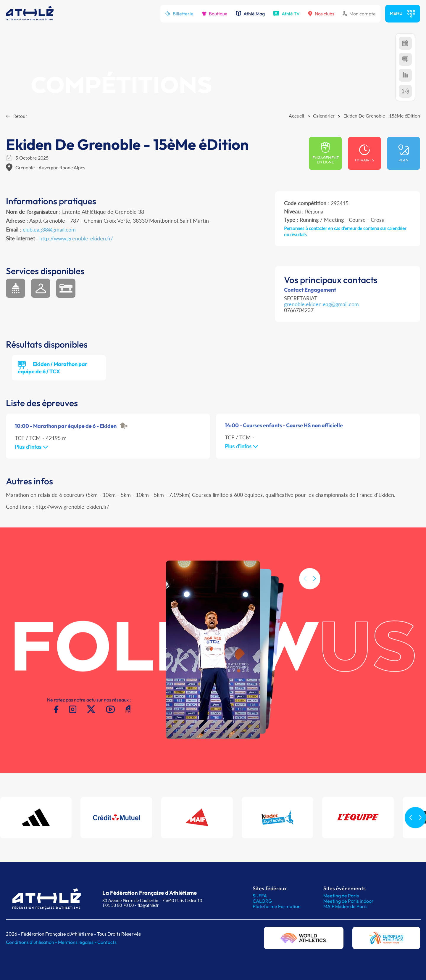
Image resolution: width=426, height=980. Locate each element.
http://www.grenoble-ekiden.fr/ (76, 238)
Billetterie (179, 14)
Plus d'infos (32, 447)
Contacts (107, 942)
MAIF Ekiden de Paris (345, 906)
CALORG (262, 901)
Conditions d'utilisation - (32, 942)
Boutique (215, 14)
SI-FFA (260, 896)
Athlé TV (286, 14)
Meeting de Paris (341, 896)
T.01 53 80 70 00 (118, 905)
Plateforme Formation (277, 906)
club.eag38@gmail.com (49, 229)
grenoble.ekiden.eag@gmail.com (321, 304)
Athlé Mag (250, 14)
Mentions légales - (78, 942)
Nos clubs (321, 14)
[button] (314, 586)
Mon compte (359, 14)
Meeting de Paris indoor (348, 901)
